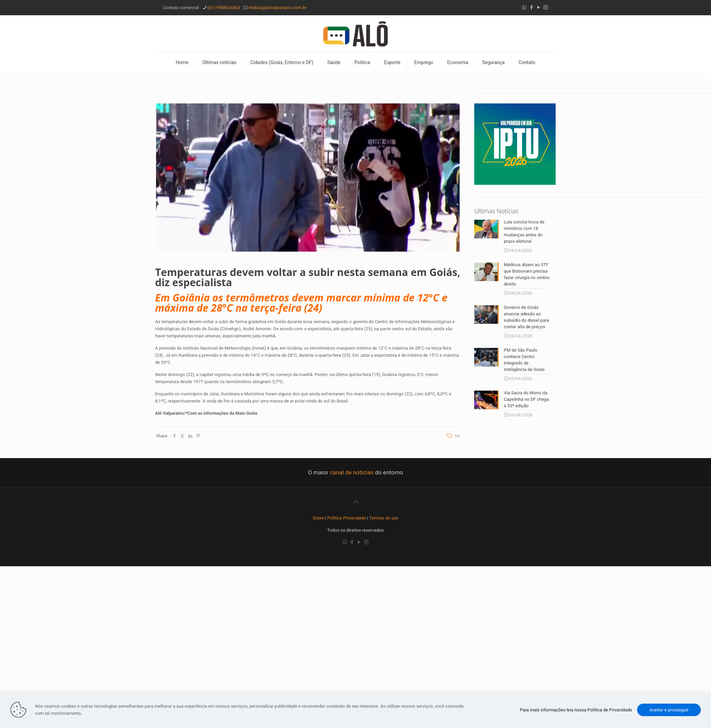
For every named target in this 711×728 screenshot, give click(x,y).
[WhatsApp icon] (524, 7)
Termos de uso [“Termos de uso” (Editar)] (384, 518)
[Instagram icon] (546, 7)
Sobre (319, 518)
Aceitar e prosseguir (669, 710)
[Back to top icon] (355, 502)
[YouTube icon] (539, 7)
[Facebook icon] (531, 7)
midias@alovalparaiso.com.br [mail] (277, 8)
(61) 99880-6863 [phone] (224, 8)
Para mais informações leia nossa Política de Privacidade (576, 710)
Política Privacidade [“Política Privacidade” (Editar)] (347, 518)
